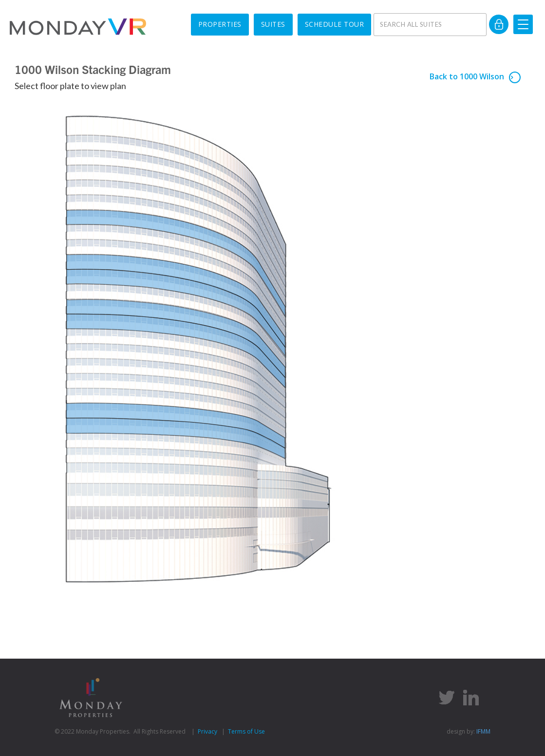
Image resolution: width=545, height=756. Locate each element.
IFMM (483, 731)
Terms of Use (246, 731)
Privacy (207, 731)
